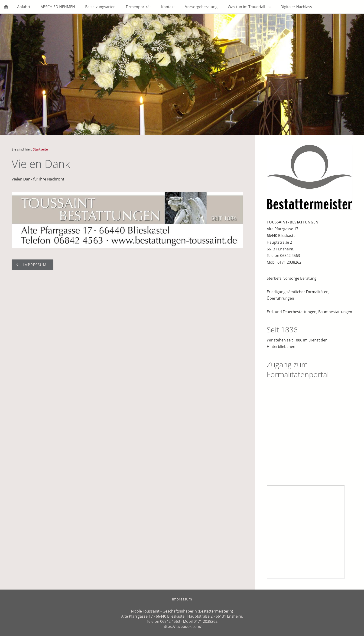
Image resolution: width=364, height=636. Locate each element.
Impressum (182, 599)
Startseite (40, 149)
